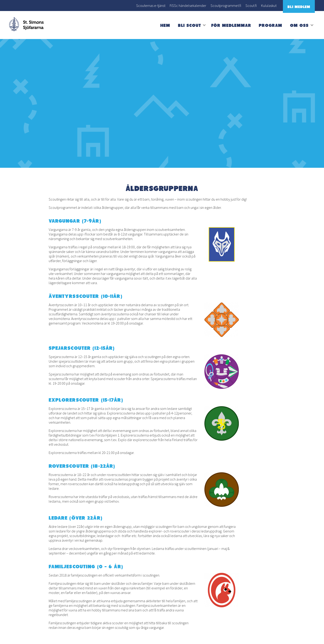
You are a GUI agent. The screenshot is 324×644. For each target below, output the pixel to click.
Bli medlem (299, 7)
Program (270, 25)
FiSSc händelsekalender (188, 6)
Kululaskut (269, 6)
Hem (165, 25)
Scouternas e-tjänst (151, 6)
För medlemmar (231, 25)
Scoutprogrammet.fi (226, 6)
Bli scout (189, 25)
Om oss (299, 25)
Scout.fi (251, 6)
